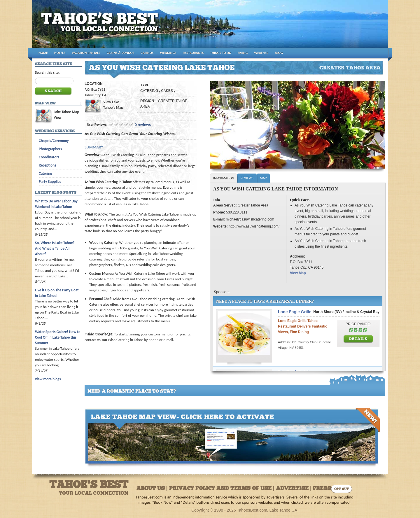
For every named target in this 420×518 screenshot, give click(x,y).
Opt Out (342, 489)
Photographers (50, 149)
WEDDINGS (168, 53)
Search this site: (47, 72)
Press (322, 489)
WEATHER (261, 53)
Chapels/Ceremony (54, 141)
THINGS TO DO (221, 53)
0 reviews (143, 125)
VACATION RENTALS (86, 53)
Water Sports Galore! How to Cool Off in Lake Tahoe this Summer (58, 337)
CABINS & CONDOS (121, 53)
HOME (43, 53)
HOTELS (60, 53)
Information (224, 178)
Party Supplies (50, 182)
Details (358, 339)
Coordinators (49, 157)
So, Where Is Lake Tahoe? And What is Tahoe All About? (55, 248)
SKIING (243, 53)
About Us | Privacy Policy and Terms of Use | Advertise (223, 489)
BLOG (279, 53)
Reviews (247, 178)
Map (263, 178)
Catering (45, 173)
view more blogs (48, 379)
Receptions (47, 165)
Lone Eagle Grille (295, 312)
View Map (298, 273)
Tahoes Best (101, 26)
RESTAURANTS (193, 53)
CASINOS (147, 53)
